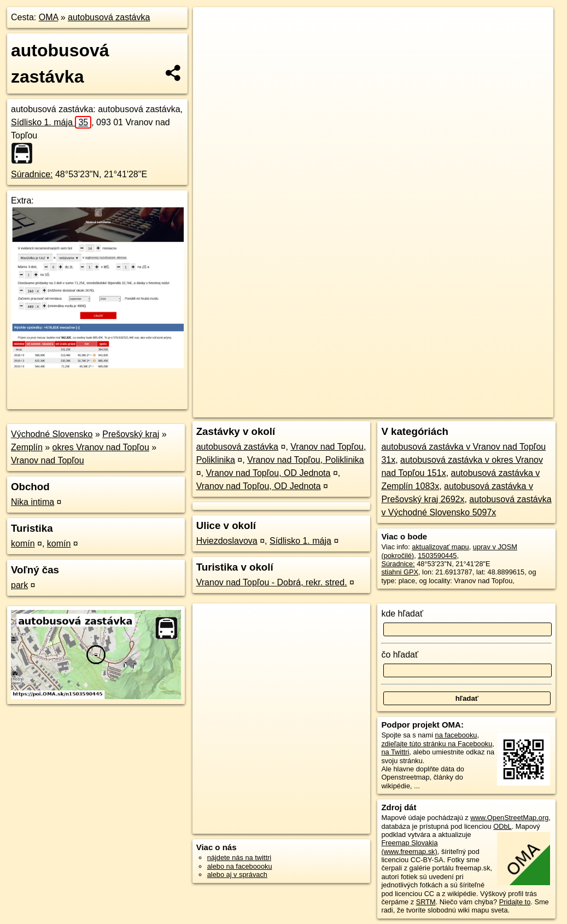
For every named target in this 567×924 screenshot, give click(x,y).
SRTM (426, 902)
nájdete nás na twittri (239, 858)
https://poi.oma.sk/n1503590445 (504, 392)
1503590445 (437, 556)
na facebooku (456, 735)
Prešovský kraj (131, 434)
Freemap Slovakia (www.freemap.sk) (409, 847)
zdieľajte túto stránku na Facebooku (437, 744)
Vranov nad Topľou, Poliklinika (306, 460)
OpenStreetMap (365, 392)
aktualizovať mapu (440, 547)
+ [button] (212, 26)
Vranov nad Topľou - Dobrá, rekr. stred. (272, 582)
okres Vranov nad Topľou (101, 447)
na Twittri (395, 752)
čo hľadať (400, 655)
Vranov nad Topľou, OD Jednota (268, 473)
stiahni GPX (400, 572)
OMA (49, 17)
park (19, 585)
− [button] (212, 43)
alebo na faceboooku (240, 866)
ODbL (502, 826)
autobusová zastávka (109, 17)
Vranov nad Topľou (48, 460)
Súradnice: (32, 174)
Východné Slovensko (52, 434)
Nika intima (33, 502)
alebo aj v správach (237, 874)
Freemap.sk (422, 392)
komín (23, 544)
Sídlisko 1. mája (51, 122)
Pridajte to (515, 902)
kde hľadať (402, 614)
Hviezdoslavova (227, 541)
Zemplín (27, 447)
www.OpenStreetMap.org (509, 818)
